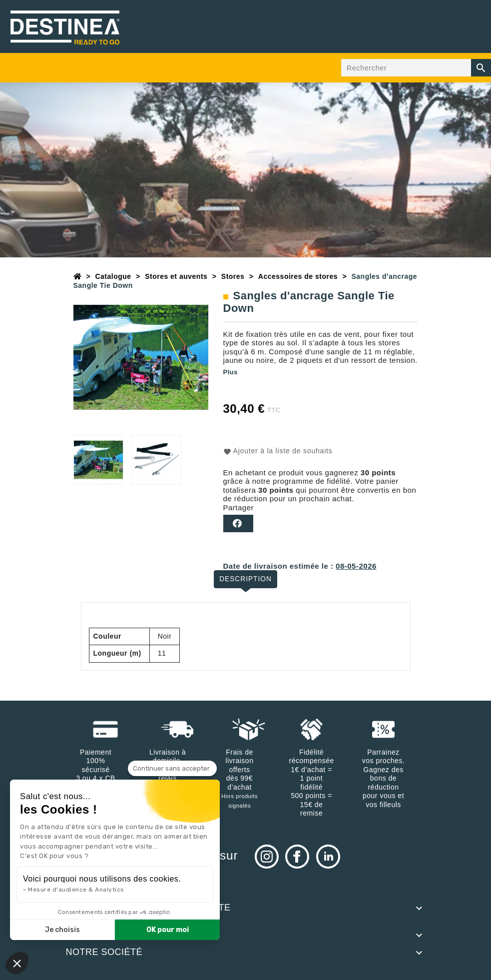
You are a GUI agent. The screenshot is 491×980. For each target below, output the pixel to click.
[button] (17, 963)
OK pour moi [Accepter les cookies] (168, 930)
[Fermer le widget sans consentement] (172, 769)
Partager (238, 523)
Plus (231, 372)
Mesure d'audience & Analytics (76, 890)
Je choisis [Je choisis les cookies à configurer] (62, 930)
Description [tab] (245, 579)
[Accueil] (78, 276)
